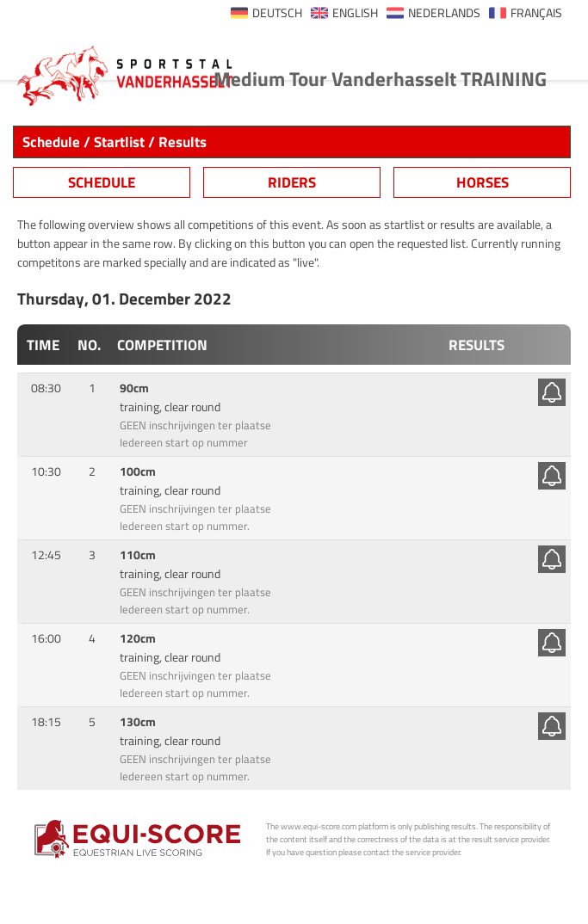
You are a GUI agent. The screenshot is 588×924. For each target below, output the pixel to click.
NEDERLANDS (444, 13)
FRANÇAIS (536, 13)
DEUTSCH (277, 13)
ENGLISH (355, 13)
